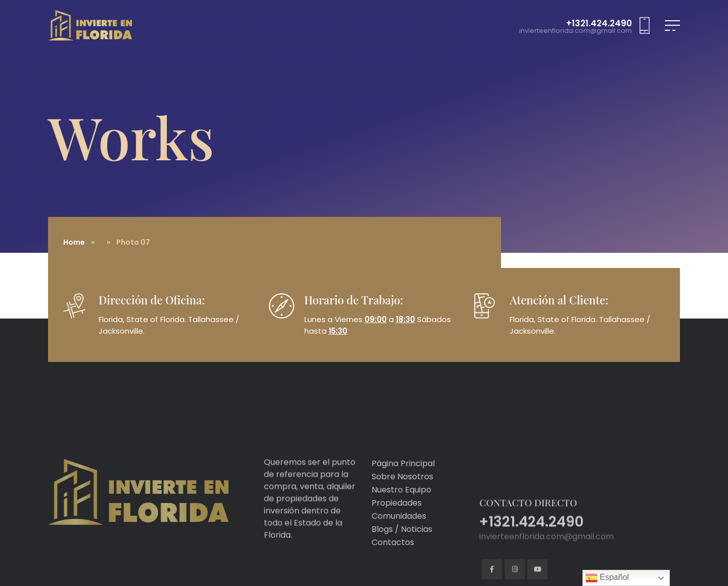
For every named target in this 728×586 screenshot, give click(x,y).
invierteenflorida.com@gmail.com (576, 31)
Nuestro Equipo (401, 514)
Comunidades (399, 540)
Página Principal (403, 488)
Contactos (393, 567)
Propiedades (397, 527)
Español (607, 578)
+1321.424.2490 (599, 24)
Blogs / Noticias (402, 553)
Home (74, 242)
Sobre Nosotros (402, 501)
